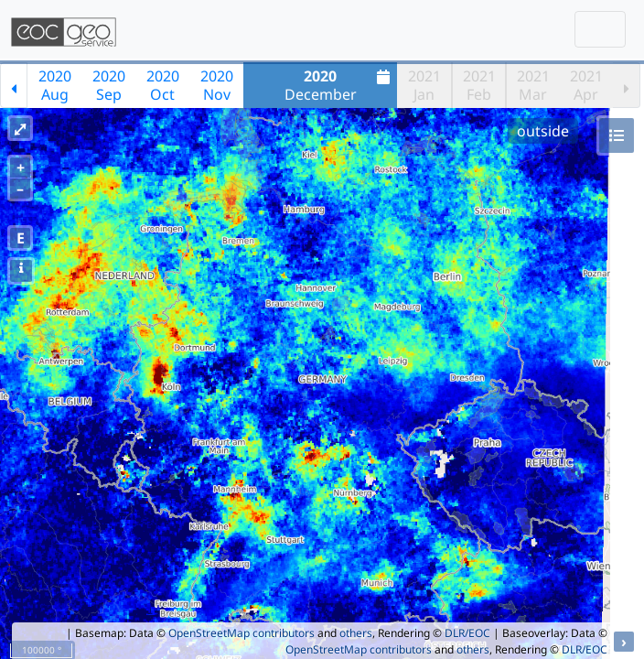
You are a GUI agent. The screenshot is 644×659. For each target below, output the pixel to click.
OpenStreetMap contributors (241, 633)
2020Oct (163, 85)
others (356, 633)
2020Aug (55, 85)
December (340, 85)
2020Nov (217, 85)
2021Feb (479, 85)
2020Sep (109, 85)
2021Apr (586, 85)
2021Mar (533, 85)
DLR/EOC (467, 633)
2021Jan (424, 85)
